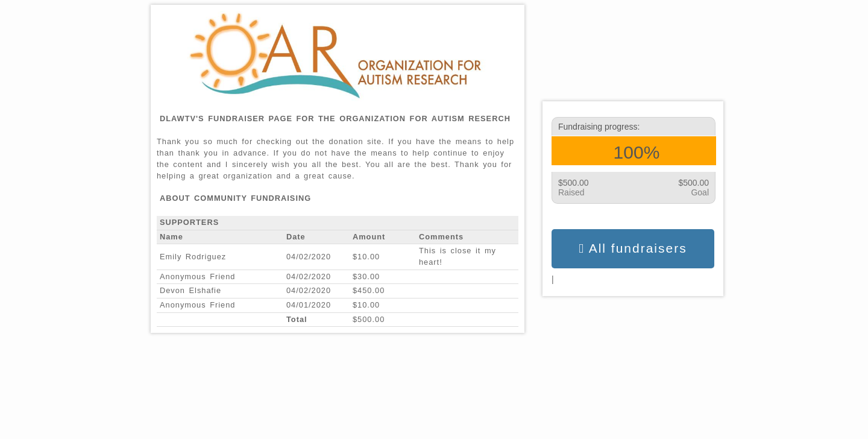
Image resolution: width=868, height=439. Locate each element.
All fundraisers (633, 248)
